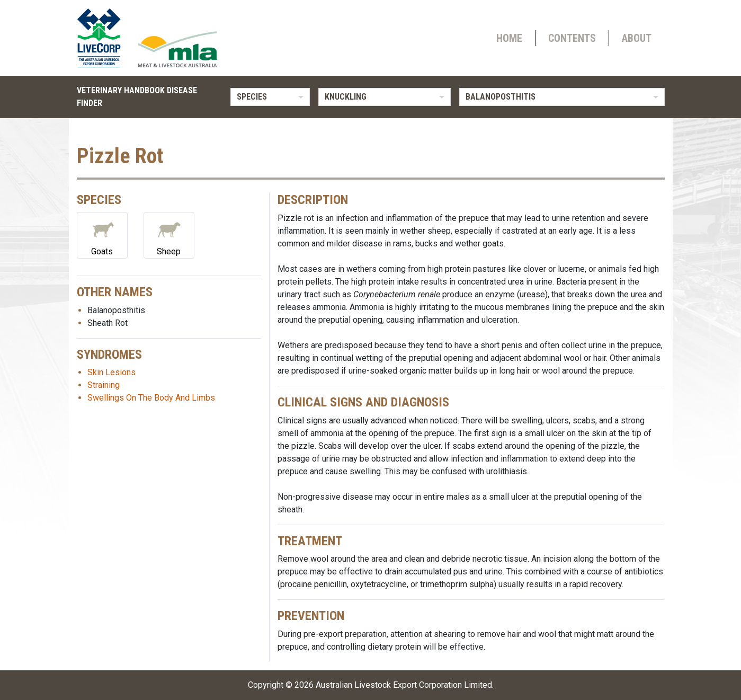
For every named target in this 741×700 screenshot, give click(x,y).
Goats (102, 234)
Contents (572, 38)
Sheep (169, 234)
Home (509, 38)
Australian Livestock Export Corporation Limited (404, 685)
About (637, 38)
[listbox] (270, 97)
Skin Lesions (111, 372)
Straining (104, 385)
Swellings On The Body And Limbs (151, 398)
